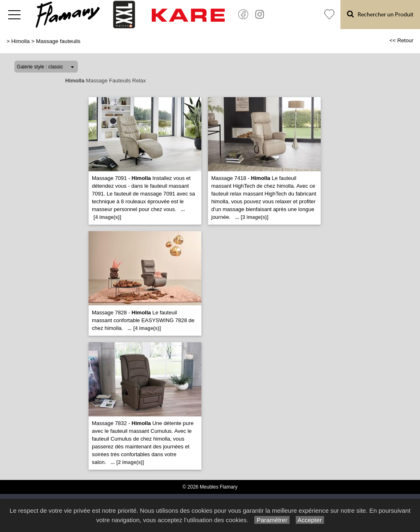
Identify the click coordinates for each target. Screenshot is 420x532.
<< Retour (401, 40)
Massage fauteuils (58, 41)
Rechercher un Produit (380, 14)
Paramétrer (272, 520)
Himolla (21, 41)
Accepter (310, 520)
